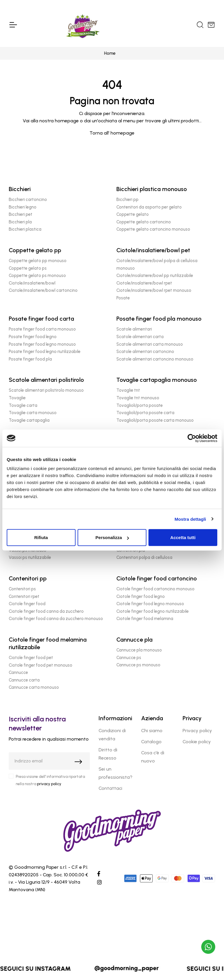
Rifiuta (41, 537)
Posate (123, 298)
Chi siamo (152, 731)
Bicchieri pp (127, 199)
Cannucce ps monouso (138, 665)
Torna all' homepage (112, 133)
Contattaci (110, 788)
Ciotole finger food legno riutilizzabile (153, 611)
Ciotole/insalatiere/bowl (32, 283)
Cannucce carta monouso (34, 687)
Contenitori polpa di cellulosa (144, 557)
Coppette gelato (133, 214)
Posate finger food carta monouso (42, 329)
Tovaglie (17, 398)
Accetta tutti (183, 537)
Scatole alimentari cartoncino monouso (155, 359)
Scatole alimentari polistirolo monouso (46, 390)
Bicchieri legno (23, 207)
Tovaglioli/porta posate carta (145, 413)
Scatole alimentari (134, 329)
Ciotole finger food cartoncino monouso (155, 589)
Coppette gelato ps (28, 268)
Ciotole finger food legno (141, 596)
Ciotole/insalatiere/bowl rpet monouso (154, 290)
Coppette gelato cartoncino (144, 222)
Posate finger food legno (33, 337)
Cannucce (18, 672)
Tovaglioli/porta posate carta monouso (155, 420)
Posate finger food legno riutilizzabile (45, 352)
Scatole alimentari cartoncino (145, 352)
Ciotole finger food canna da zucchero (46, 611)
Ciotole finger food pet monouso (41, 665)
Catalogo (151, 742)
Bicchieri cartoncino (28, 199)
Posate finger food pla (30, 359)
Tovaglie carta (23, 405)
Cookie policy (197, 742)
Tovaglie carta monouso (33, 413)
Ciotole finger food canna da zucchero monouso (56, 619)
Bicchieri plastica (25, 229)
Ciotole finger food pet (31, 658)
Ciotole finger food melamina (145, 619)
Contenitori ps (22, 589)
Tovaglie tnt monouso (138, 398)
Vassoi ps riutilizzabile (30, 557)
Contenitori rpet (24, 596)
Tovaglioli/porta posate (140, 405)
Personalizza (112, 537)
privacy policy (49, 784)
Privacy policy (197, 731)
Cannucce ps (129, 658)
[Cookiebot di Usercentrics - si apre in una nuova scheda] (192, 438)
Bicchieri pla (20, 222)
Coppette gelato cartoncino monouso (153, 229)
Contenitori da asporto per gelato (149, 207)
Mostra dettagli (190, 519)
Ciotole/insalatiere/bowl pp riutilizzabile (155, 276)
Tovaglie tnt (128, 390)
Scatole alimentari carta (140, 337)
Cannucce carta (24, 680)
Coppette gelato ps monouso (37, 276)
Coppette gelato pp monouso (38, 261)
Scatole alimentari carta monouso (150, 344)
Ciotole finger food (27, 604)
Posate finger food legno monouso (42, 344)
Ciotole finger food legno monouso (150, 604)
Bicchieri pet (21, 214)
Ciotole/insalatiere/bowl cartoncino (43, 290)
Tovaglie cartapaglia (29, 420)
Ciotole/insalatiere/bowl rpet (144, 283)
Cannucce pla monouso (139, 650)
